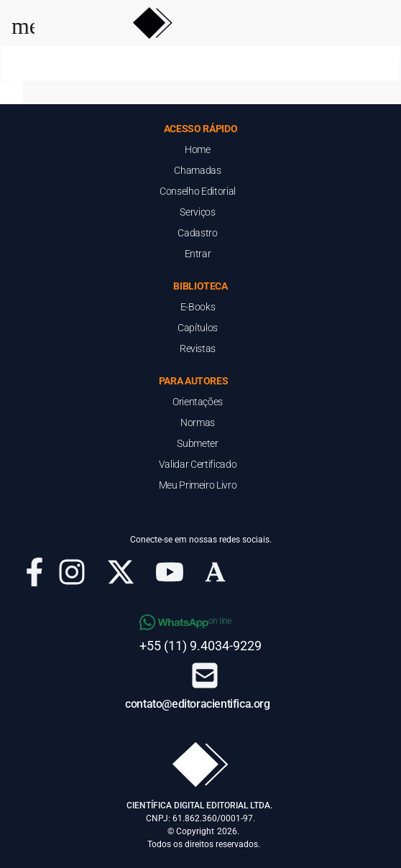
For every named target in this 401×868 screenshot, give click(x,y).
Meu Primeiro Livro (198, 485)
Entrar (198, 254)
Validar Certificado (198, 464)
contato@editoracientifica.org (197, 704)
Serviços (197, 212)
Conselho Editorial (198, 191)
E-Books (198, 307)
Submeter (197, 443)
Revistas (198, 348)
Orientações (198, 402)
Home (198, 149)
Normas (198, 423)
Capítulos (198, 328)
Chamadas (197, 170)
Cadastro (197, 233)
